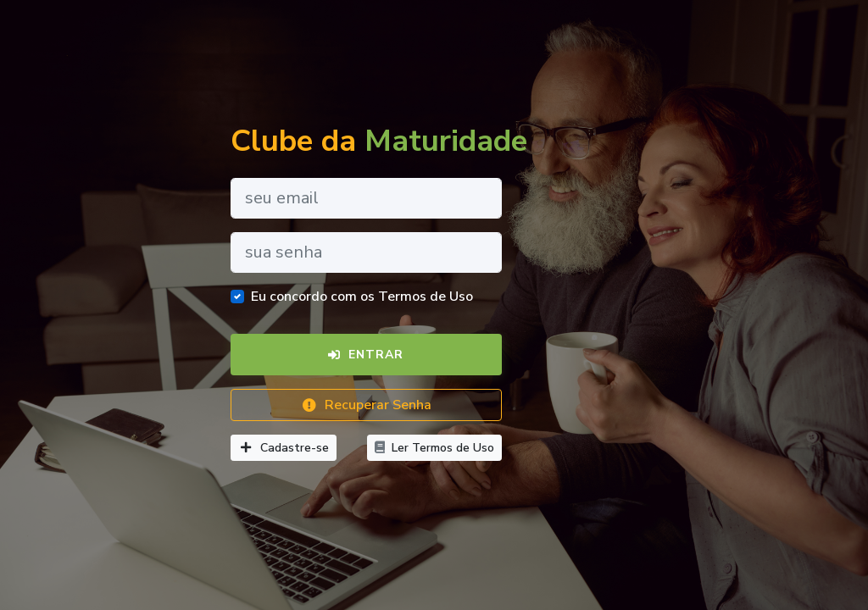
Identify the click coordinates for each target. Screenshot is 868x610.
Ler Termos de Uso (434, 448)
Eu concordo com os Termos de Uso (362, 297)
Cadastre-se (284, 448)
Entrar (366, 355)
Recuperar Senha (366, 405)
